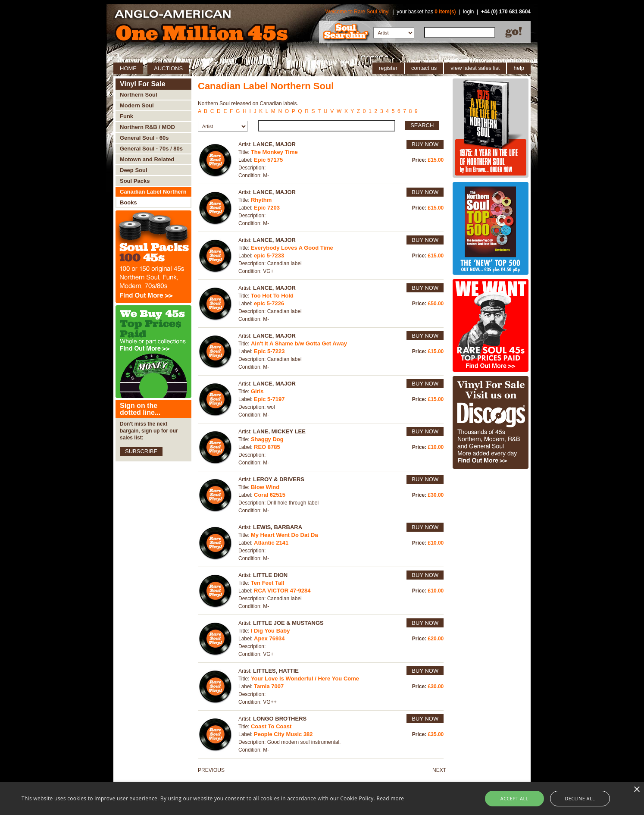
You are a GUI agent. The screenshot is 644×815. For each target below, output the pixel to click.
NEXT (439, 770)
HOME (128, 68)
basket (416, 12)
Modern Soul (137, 105)
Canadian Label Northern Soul (153, 193)
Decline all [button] (580, 798)
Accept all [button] (514, 798)
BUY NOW (425, 144)
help (519, 68)
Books (128, 202)
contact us (424, 68)
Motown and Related (147, 159)
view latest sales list (475, 68)
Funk (127, 116)
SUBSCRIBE (141, 451)
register (388, 68)
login (468, 12)
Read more (390, 798)
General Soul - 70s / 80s (151, 149)
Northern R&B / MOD (147, 127)
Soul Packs (135, 181)
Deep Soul (134, 170)
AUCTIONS (168, 68)
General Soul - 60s (144, 138)
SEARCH (422, 125)
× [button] (636, 790)
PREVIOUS (211, 770)
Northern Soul (139, 95)
